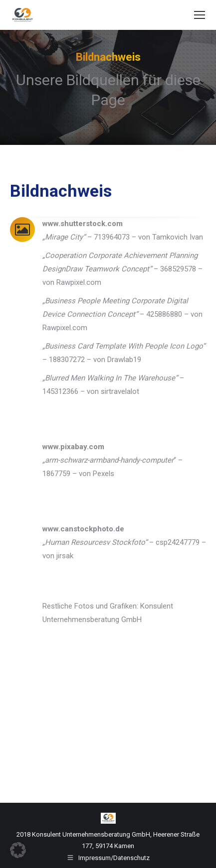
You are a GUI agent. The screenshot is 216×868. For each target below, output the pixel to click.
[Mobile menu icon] (200, 15)
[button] (18, 850)
